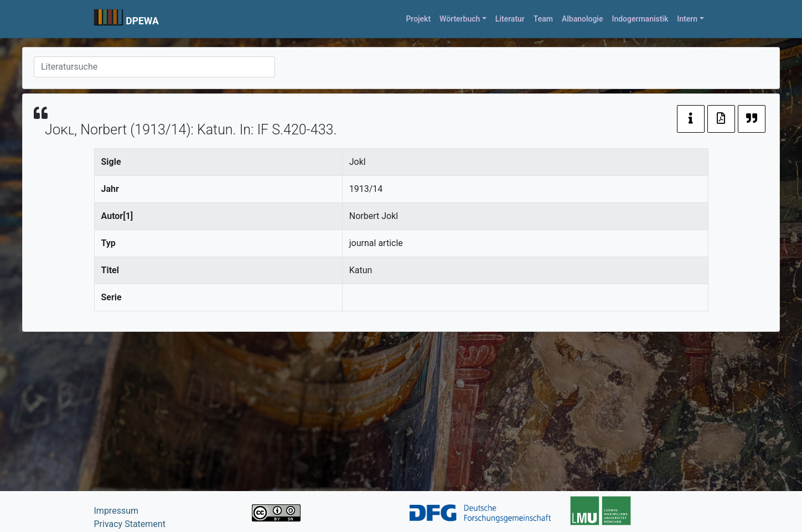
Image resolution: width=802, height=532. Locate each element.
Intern (687, 19)
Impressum (117, 511)
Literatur (510, 19)
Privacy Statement (130, 524)
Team (543, 19)
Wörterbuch (460, 19)
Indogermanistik (640, 19)
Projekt (418, 19)
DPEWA (142, 21)
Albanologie (583, 19)
